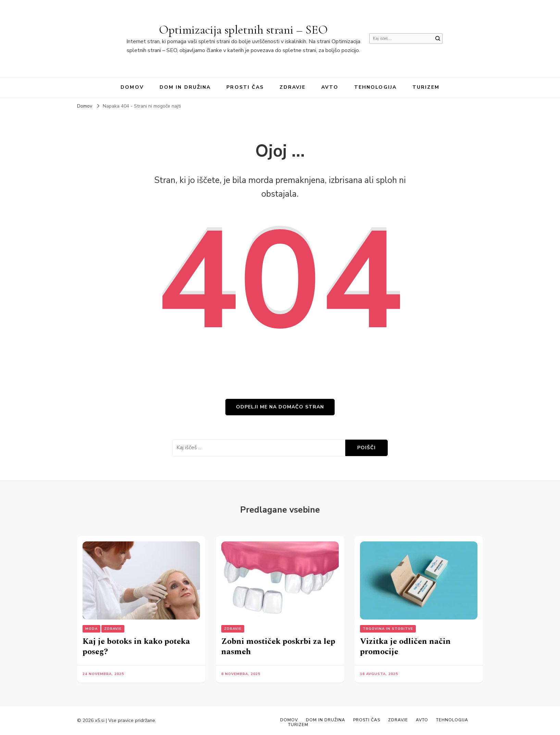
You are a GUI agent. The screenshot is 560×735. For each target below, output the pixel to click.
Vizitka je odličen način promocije (405, 647)
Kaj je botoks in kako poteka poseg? (136, 647)
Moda (91, 629)
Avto (330, 87)
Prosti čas (245, 87)
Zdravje (293, 87)
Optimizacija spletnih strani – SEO (243, 30)
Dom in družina (185, 87)
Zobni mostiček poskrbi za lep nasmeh (278, 647)
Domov (132, 87)
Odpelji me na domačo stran (280, 407)
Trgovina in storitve (388, 629)
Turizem (426, 87)
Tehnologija (375, 87)
